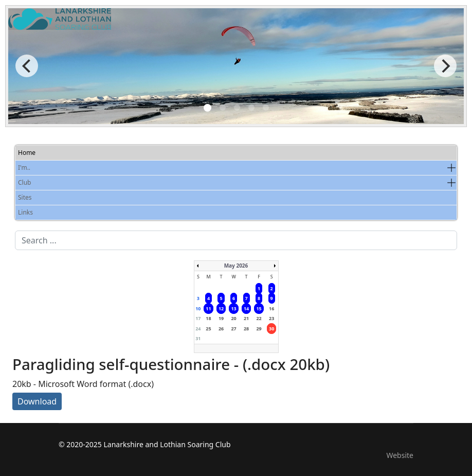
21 (246, 318)
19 (221, 318)
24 (198, 329)
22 (259, 318)
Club (24, 182)
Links (25, 212)
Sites (25, 197)
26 (221, 329)
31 (198, 338)
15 (259, 308)
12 (221, 308)
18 (208, 318)
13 (233, 308)
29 (259, 329)
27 (233, 329)
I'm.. (24, 168)
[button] (451, 168)
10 (198, 308)
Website (400, 455)
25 (208, 329)
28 (246, 329)
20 (233, 318)
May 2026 (236, 266)
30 (271, 329)
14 (246, 308)
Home (27, 153)
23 (271, 318)
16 (271, 308)
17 (198, 318)
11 (208, 308)
